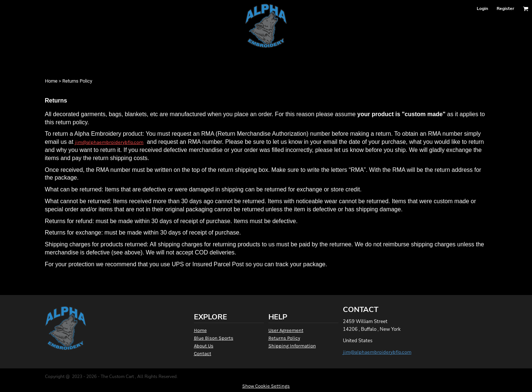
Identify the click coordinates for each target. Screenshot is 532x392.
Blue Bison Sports (214, 338)
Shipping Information (292, 346)
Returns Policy (284, 338)
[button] (526, 9)
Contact (203, 353)
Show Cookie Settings (266, 386)
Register (505, 8)
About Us (204, 346)
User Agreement (286, 330)
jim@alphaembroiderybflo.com (109, 142)
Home (51, 81)
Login (482, 8)
